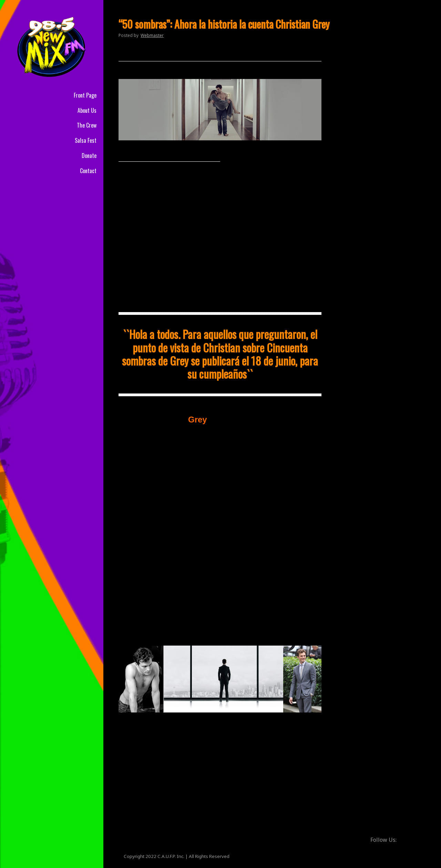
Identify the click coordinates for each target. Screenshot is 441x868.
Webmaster (152, 35)
